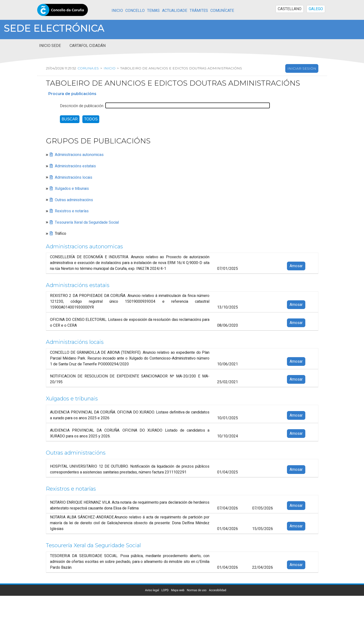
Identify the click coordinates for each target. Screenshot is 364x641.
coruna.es (87, 68)
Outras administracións (74, 200)
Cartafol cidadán (88, 46)
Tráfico (61, 234)
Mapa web (178, 590)
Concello (135, 11)
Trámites (199, 11)
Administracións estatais (75, 166)
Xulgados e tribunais (72, 189)
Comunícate (222, 11)
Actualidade (175, 11)
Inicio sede (50, 46)
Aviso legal (152, 590)
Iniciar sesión (302, 68)
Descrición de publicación (82, 106)
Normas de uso (197, 590)
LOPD (165, 590)
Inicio (117, 11)
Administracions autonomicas (79, 155)
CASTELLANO (290, 9)
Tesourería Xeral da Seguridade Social (87, 222)
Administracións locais (74, 177)
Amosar (296, 266)
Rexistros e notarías (72, 211)
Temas (153, 11)
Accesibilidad (218, 590)
